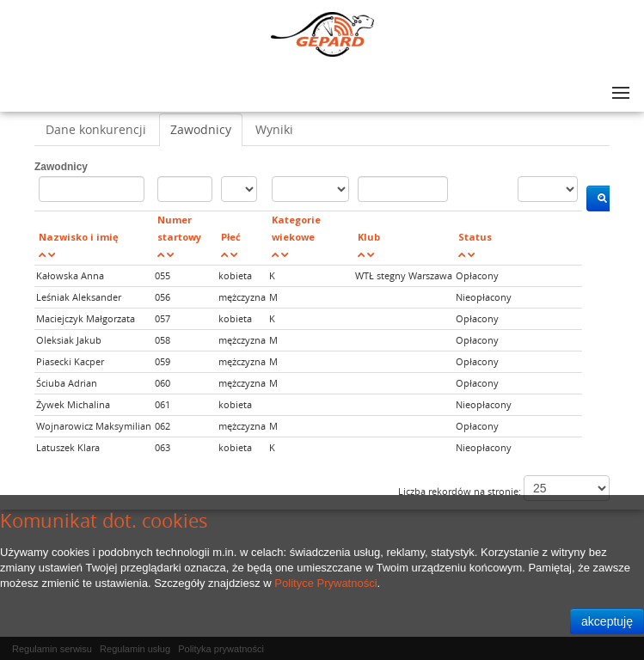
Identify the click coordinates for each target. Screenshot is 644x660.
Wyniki (274, 129)
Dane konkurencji (96, 129)
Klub (369, 237)
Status (475, 237)
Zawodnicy (201, 129)
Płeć (231, 237)
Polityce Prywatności (325, 583)
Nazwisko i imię (79, 237)
